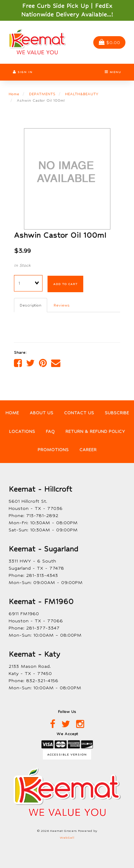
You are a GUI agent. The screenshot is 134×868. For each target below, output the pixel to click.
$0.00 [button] (109, 42)
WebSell (67, 838)
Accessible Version (67, 754)
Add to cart (65, 284)
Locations (22, 431)
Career (88, 450)
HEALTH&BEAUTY (82, 94)
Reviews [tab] (62, 305)
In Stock (22, 265)
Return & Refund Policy (95, 431)
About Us (41, 413)
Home (14, 94)
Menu (113, 72)
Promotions (53, 450)
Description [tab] (31, 305)
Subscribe (117, 413)
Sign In (23, 72)
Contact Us (79, 413)
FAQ (50, 431)
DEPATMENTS (42, 94)
